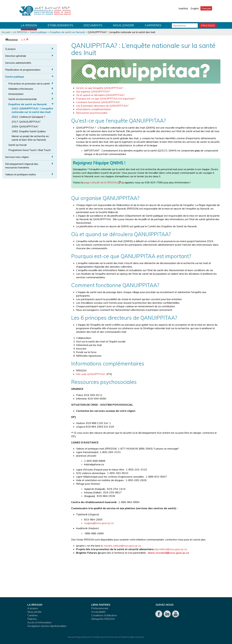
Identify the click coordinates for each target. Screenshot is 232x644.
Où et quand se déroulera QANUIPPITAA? (100, 95)
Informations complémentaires (93, 109)
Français (206, 8)
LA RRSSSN (29, 25)
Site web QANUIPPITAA (91, 374)
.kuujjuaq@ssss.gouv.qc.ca (99, 523)
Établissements (60, 25)
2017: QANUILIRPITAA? (26, 122)
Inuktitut (183, 8)
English (195, 8)
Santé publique (38, 32)
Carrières (153, 25)
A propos (33, 608)
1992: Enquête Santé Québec (29, 131)
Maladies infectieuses (21, 89)
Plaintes (32, 619)
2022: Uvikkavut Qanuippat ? (28, 117)
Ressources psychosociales (92, 113)
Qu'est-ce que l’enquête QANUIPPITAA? (100, 88)
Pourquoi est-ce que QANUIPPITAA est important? (106, 99)
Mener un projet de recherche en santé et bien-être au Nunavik (30, 138)
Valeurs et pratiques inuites (21, 174)
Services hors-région (17, 157)
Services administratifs (18, 63)
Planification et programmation (23, 70)
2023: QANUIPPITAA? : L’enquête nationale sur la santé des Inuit (32, 110)
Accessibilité (98, 612)
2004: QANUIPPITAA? (25, 126)
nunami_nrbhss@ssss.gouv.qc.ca (122, 546)
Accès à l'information (39, 622)
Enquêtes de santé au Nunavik (67, 32)
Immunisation (16, 94)
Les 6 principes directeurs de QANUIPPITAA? (102, 106)
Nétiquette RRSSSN (103, 619)
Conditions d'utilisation (104, 615)
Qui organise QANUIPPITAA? (93, 91)
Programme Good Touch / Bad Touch (30, 150)
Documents (93, 25)
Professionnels (100, 608)
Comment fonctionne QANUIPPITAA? (98, 102)
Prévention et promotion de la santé (29, 84)
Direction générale (16, 56)
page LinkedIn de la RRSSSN (102, 182)
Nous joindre (124, 25)
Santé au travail (17, 145)
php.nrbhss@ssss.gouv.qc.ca (171, 549)
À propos (10, 49)
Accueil (6, 32)
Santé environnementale (23, 99)
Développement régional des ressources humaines (22, 166)
